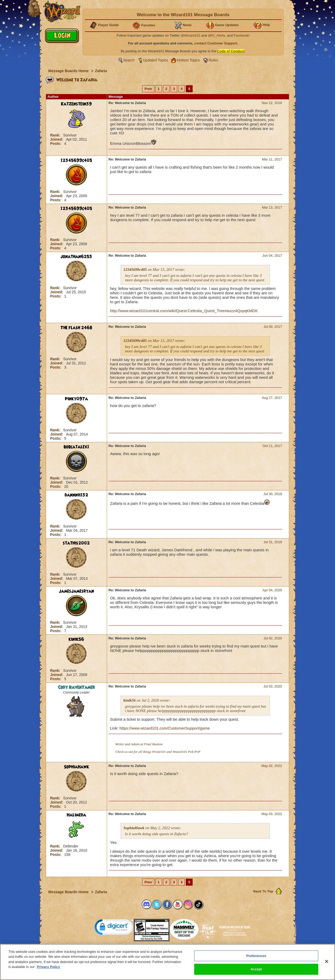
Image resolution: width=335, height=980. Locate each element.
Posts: (56, 144)
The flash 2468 (76, 328)
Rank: (56, 135)
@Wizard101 (190, 35)
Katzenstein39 (76, 104)
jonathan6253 (76, 257)
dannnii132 (76, 495)
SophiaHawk (76, 767)
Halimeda (76, 815)
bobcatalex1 (76, 447)
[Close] (327, 964)
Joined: (57, 139)
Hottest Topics (188, 60)
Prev (148, 89)
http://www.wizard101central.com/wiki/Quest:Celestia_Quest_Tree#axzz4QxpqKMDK (184, 311)
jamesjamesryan (76, 591)
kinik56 (76, 639)
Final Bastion (153, 744)
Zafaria (101, 71)
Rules (213, 60)
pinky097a (76, 399)
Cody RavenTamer (76, 687)
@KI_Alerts (216, 35)
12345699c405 (76, 161)
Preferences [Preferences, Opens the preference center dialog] (256, 958)
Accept (256, 972)
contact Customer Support (216, 43)
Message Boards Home (69, 71)
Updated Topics (155, 60)
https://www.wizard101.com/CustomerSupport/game (164, 728)
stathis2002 (76, 543)
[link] (114, 928)
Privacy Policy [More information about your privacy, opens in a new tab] (48, 970)
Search (129, 60)
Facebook (241, 35)
